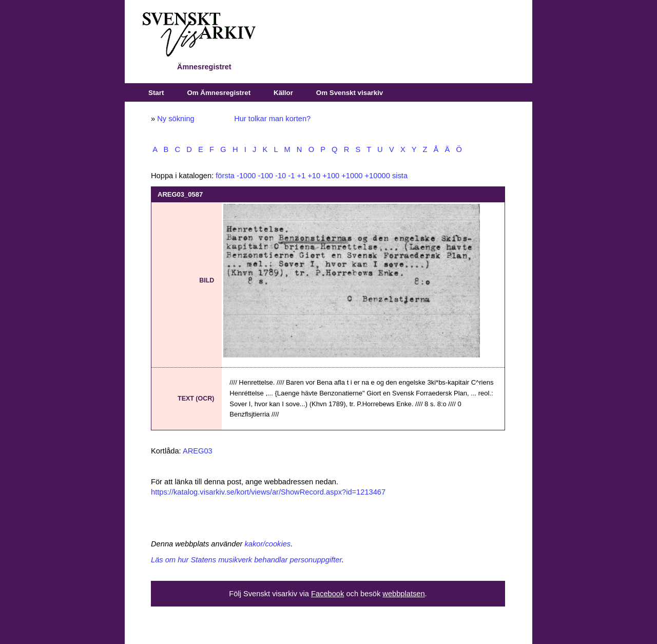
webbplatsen (403, 594)
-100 (266, 176)
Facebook (327, 594)
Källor (283, 93)
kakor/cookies (268, 544)
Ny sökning (176, 119)
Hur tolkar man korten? (272, 119)
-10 (281, 176)
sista (400, 176)
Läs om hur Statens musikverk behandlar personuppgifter (246, 560)
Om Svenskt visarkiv (350, 93)
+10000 (378, 176)
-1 (291, 176)
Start (156, 93)
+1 (301, 176)
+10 (314, 176)
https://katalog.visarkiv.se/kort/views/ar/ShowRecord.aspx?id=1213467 (268, 492)
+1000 (352, 176)
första (225, 176)
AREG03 (198, 451)
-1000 (246, 176)
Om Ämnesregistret (219, 93)
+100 (331, 176)
